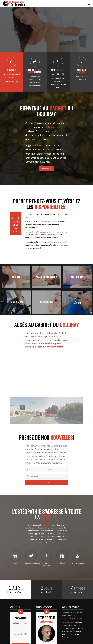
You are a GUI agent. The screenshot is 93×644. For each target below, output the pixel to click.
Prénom (16, 623)
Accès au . (81, 71)
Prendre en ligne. (35, 71)
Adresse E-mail (21, 634)
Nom (25, 623)
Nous (58, 70)
